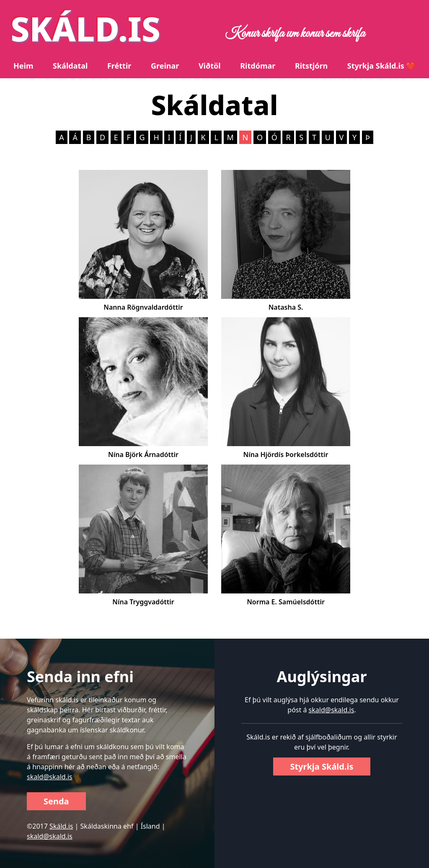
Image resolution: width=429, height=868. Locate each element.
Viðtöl (210, 66)
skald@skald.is (50, 777)
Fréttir (119, 66)
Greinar (165, 66)
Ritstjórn (311, 66)
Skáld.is (61, 826)
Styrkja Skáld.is (322, 767)
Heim (23, 66)
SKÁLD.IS (85, 28)
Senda (56, 801)
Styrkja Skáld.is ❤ (381, 66)
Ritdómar (258, 66)
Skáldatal (70, 66)
